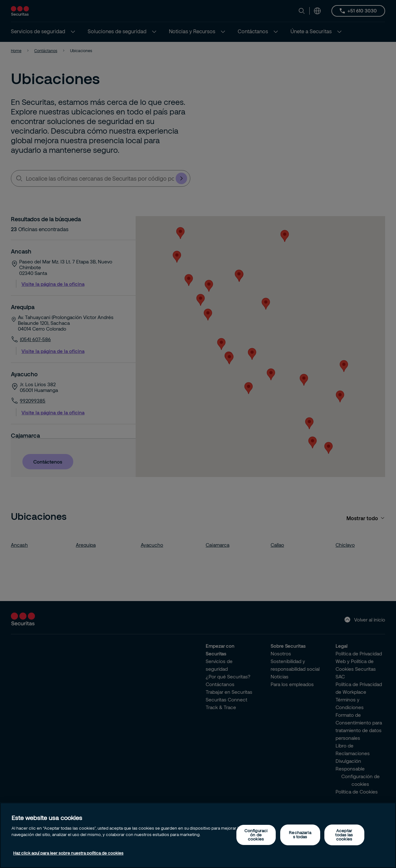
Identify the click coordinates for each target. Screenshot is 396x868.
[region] (198, 835)
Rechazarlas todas (300, 835)
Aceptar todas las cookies (344, 835)
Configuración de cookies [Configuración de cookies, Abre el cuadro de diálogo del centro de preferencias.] (256, 835)
